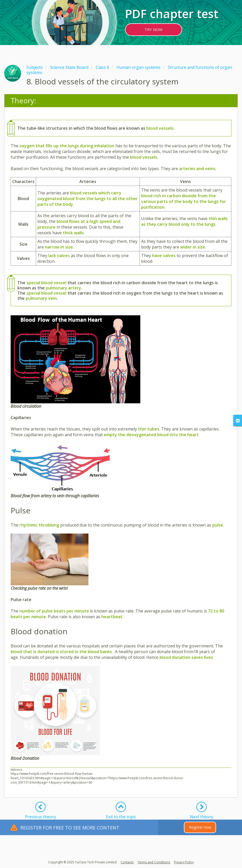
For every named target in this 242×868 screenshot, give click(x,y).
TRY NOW (154, 30)
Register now (200, 827)
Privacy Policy (184, 862)
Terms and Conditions (154, 862)
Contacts (127, 862)
